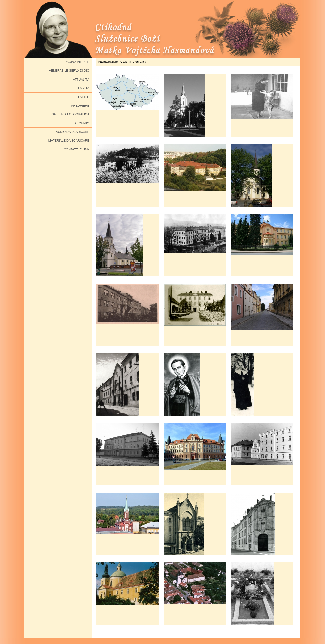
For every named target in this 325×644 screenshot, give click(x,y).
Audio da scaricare (73, 132)
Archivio (82, 123)
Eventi (84, 97)
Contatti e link (77, 149)
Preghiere (80, 106)
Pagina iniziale (77, 62)
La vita (84, 88)
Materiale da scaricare (69, 140)
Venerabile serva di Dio (69, 71)
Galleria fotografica (70, 114)
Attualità (81, 79)
